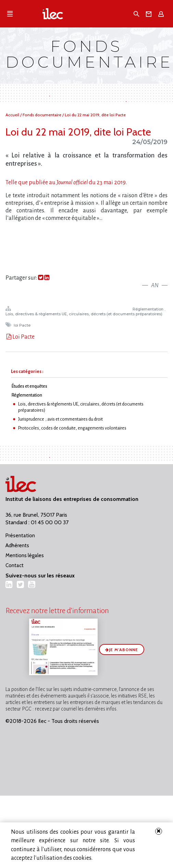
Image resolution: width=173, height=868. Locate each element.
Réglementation (149, 309)
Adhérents (17, 546)
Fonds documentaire (42, 115)
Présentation (20, 536)
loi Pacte (23, 325)
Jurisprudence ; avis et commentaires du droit (60, 419)
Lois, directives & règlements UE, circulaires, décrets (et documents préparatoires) (84, 314)
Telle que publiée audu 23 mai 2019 (66, 183)
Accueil (13, 115)
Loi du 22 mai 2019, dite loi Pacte (95, 115)
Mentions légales (25, 555)
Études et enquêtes (29, 386)
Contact (15, 565)
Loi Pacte (23, 337)
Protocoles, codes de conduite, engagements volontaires (72, 428)
